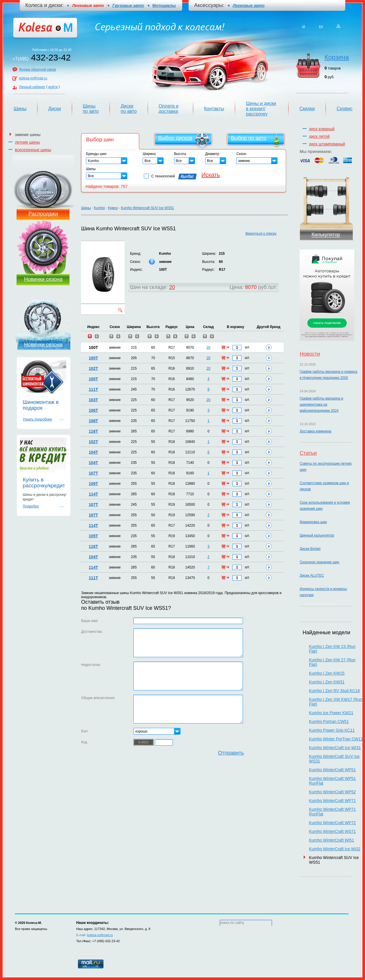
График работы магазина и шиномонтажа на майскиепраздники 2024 (321, 405)
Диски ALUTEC (312, 575)
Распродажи (43, 214)
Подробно (31, 506)
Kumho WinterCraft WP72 (332, 823)
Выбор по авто (248, 138)
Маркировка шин (313, 522)
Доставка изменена (315, 431)
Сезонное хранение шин (319, 562)
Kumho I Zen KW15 (327, 673)
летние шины (27, 142)
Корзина (337, 57)
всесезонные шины (33, 150)
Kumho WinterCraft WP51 (332, 770)
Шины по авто (91, 109)
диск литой (319, 136)
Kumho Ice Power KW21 (331, 713)
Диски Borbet (310, 549)
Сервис (345, 109)
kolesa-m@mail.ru (33, 78)
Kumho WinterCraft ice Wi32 (335, 849)
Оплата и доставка (169, 109)
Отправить (231, 753)
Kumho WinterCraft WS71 (332, 831)
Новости (310, 354)
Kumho (99, 208)
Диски (55, 109)
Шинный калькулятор (317, 535)
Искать (211, 175)
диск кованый (322, 129)
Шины (20, 109)
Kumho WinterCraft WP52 (332, 792)
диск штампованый (327, 144)
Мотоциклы (164, 6)
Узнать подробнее (37, 419)
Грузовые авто (128, 6)
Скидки (307, 109)
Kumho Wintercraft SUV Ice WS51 (147, 208)
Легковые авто (249, 6)
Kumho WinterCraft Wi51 (331, 840)
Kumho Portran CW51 (329, 721)
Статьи (308, 453)
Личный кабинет (32, 87)
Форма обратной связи (38, 70)
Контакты (214, 109)
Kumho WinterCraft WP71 (332, 801)
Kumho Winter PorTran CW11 (336, 739)
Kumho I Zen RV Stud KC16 (334, 691)
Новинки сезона (43, 279)
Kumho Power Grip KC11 (332, 730)
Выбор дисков (175, 138)
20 (172, 287)
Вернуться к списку (261, 234)
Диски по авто (129, 109)
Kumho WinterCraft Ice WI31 (335, 748)
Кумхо (113, 208)
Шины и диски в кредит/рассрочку (261, 109)
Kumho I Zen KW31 (327, 682)
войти (53, 87)
